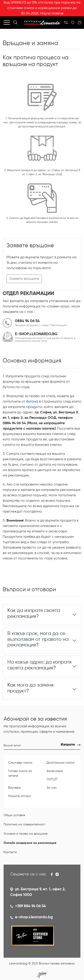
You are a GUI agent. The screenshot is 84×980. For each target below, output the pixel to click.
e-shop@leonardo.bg (34, 917)
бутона (32, 402)
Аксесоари (55, 771)
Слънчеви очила (20, 763)
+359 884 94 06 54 (30, 906)
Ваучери (14, 788)
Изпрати (68, 745)
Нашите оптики (19, 796)
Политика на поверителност (25, 824)
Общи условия (14, 815)
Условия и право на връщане (26, 834)
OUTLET (52, 779)
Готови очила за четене (20, 773)
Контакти (10, 852)
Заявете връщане (24, 279)
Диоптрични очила (60, 763)
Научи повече (52, 14)
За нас (52, 788)
